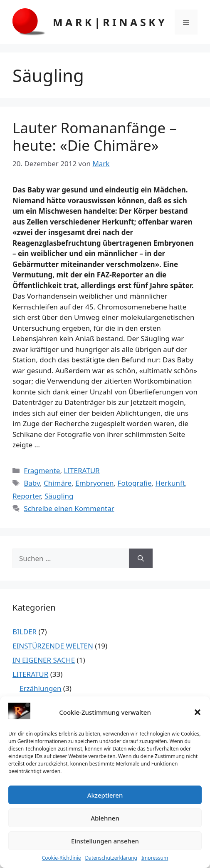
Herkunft (170, 483)
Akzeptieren (105, 795)
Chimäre (58, 483)
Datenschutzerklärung (111, 858)
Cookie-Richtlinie (62, 858)
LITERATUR (82, 470)
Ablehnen (105, 818)
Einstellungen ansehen (105, 841)
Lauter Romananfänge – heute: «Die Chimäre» (95, 136)
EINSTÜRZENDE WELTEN (53, 646)
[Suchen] (141, 559)
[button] (198, 712)
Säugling (59, 496)
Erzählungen (40, 688)
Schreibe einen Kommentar (69, 508)
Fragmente (42, 470)
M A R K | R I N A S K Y (109, 22)
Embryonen (94, 483)
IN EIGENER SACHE (44, 660)
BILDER (25, 632)
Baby (32, 483)
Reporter (27, 496)
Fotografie (135, 483)
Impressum (155, 858)
